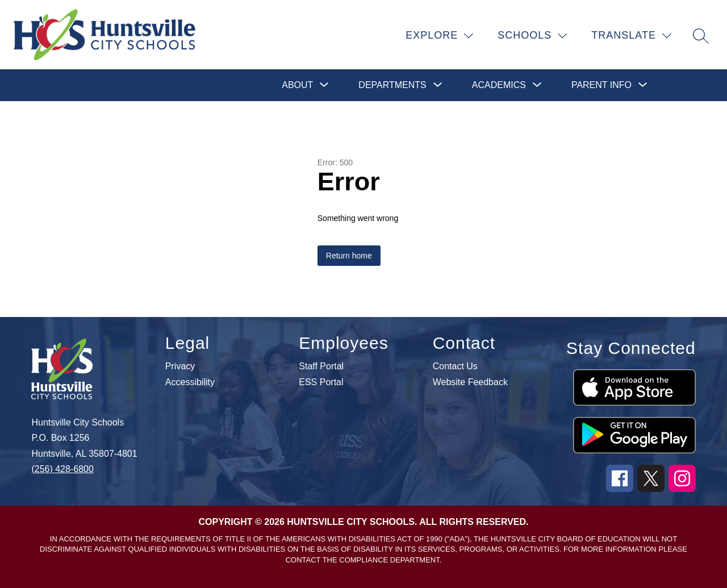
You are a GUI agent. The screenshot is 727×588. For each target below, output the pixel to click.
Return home (349, 256)
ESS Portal (321, 382)
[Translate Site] (632, 36)
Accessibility (190, 382)
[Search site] (701, 36)
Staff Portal (321, 366)
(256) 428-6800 (62, 469)
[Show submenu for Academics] (499, 85)
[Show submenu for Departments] (392, 85)
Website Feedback (470, 382)
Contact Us (455, 366)
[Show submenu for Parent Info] (601, 85)
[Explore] (440, 36)
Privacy (180, 366)
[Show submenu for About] (297, 85)
